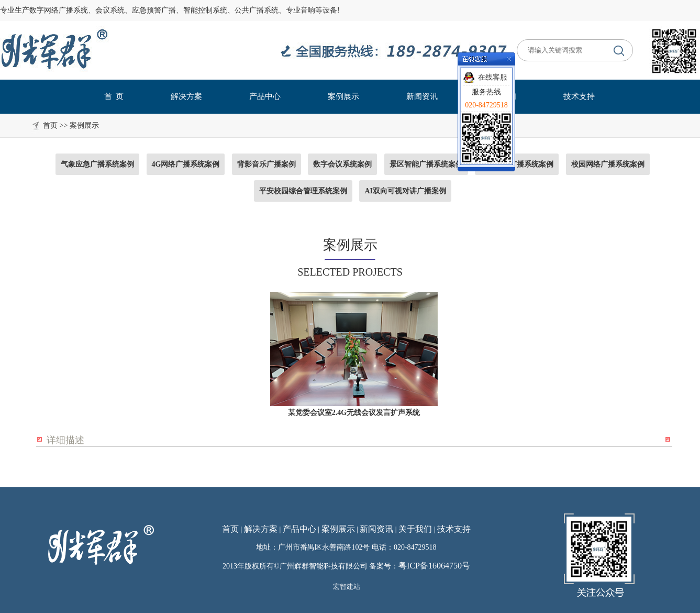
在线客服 (493, 77)
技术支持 (579, 96)
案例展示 (343, 96)
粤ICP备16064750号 (434, 566)
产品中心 (265, 96)
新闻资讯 (422, 96)
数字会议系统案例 (342, 164)
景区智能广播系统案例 (426, 164)
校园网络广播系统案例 (608, 164)
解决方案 (186, 96)
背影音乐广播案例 (266, 164)
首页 (230, 529)
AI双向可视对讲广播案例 (405, 191)
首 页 (114, 96)
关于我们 (415, 529)
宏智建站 (347, 587)
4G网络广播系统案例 (186, 164)
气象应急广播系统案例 (97, 164)
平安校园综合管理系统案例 (303, 191)
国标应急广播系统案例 (517, 164)
